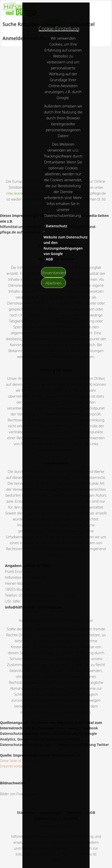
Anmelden (14, 38)
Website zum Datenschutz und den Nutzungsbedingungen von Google (66, 245)
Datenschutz (56, 226)
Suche (9, 24)
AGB (49, 259)
